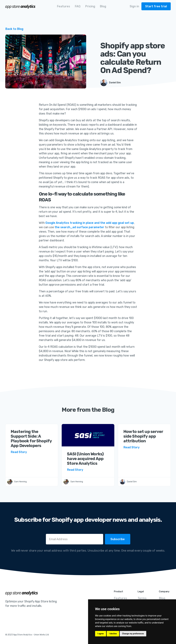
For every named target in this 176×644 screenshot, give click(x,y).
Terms (142, 598)
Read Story (19, 452)
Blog (162, 598)
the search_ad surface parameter (79, 227)
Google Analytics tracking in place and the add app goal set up (90, 223)
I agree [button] (101, 634)
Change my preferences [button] (133, 634)
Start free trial (156, 6)
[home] (20, 6)
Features (120, 598)
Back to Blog (14, 29)
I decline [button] (113, 634)
